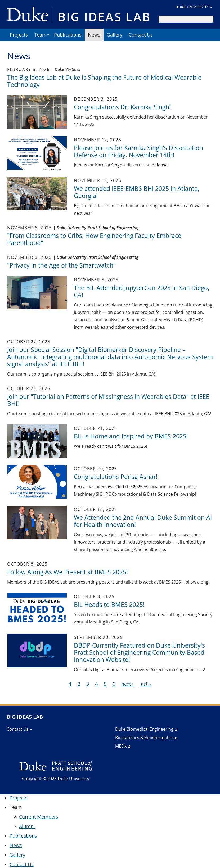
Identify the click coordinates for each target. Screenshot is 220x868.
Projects (19, 35)
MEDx (121, 746)
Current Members (39, 817)
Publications (68, 35)
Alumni (27, 826)
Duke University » (194, 7)
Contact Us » (19, 729)
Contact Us (141, 35)
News (94, 35)
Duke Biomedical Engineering (144, 729)
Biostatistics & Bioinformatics (144, 738)
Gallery (115, 35)
